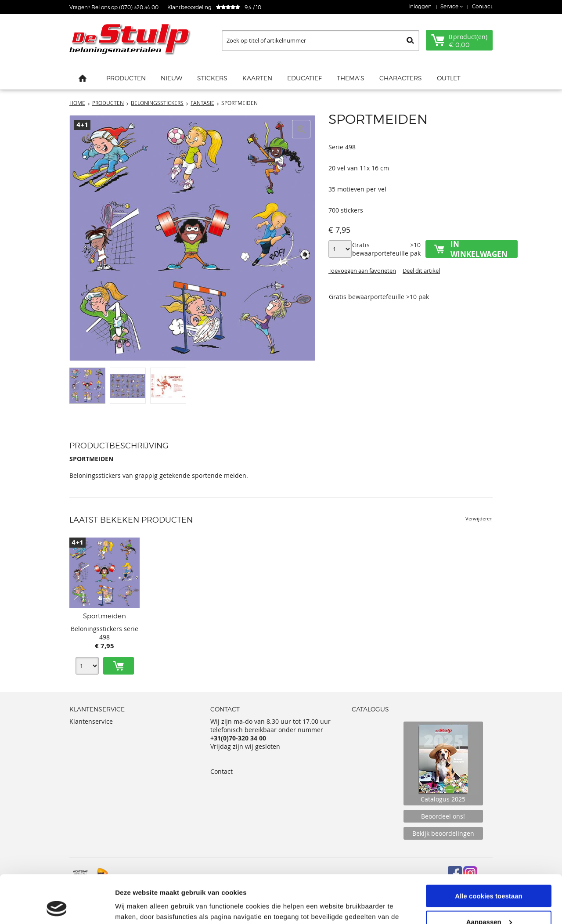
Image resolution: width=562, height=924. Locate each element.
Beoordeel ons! (443, 816)
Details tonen (136, 906)
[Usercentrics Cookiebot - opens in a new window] (57, 907)
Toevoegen (119, 666)
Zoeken (410, 40)
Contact (482, 6)
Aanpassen (489, 877)
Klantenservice (91, 721)
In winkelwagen (479, 249)
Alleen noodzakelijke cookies (489, 902)
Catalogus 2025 (443, 763)
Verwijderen (479, 518)
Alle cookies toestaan (488, 851)
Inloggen (420, 6)
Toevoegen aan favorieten (362, 271)
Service (450, 6)
